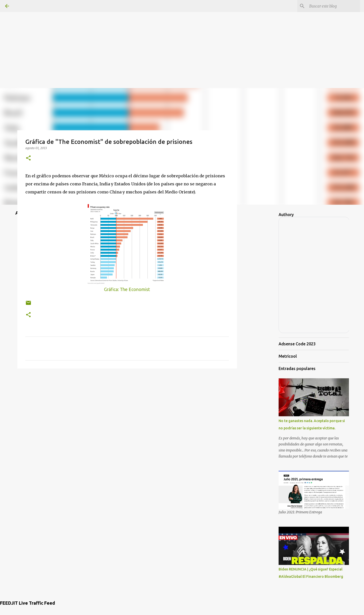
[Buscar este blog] (334, 6)
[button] (28, 158)
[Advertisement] (182, 35)
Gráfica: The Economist (127, 289)
